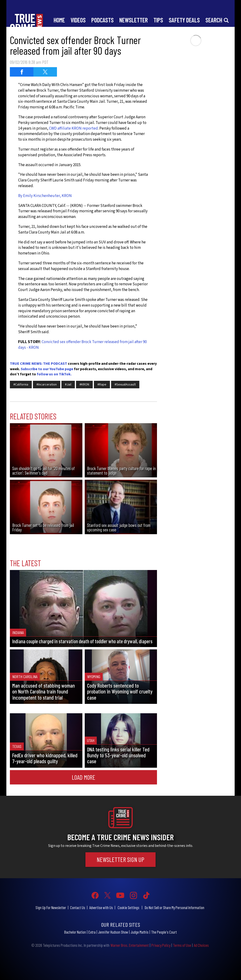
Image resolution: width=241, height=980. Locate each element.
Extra (92, 932)
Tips (158, 20)
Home (59, 20)
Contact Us (78, 907)
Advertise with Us (101, 907)
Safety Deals (184, 20)
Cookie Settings (129, 907)
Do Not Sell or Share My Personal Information (175, 907)
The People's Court (164, 932)
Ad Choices (201, 945)
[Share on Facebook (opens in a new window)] (22, 72)
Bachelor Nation (75, 932)
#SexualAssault (125, 385)
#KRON (84, 385)
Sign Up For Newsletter (51, 907)
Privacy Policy (161, 945)
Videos (78, 20)
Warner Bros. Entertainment (130, 945)
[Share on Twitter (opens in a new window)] (45, 72)
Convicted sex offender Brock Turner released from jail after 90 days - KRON (82, 345)
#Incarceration (47, 385)
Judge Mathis (140, 932)
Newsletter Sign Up (120, 859)
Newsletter (134, 20)
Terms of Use (182, 945)
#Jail (68, 385)
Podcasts (102, 20)
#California (21, 385)
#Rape (102, 385)
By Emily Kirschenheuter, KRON (45, 196)
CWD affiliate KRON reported (73, 128)
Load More (84, 777)
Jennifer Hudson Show (113, 932)
